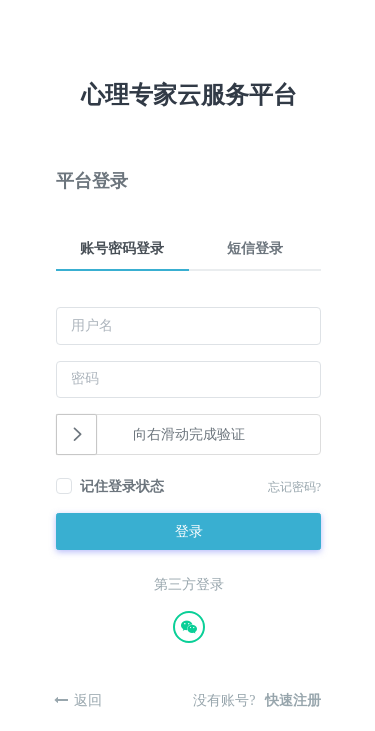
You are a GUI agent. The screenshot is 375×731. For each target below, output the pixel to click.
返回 (88, 700)
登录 (189, 531)
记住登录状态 (122, 486)
